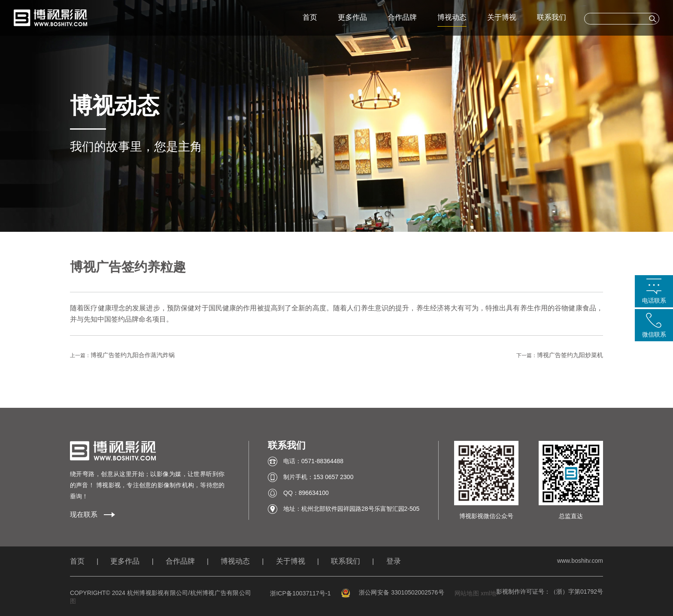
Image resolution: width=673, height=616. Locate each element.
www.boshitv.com (580, 561)
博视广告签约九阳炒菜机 (570, 355)
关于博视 (502, 17)
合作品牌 (402, 17)
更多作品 (352, 17)
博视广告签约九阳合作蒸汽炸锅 (133, 355)
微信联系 (654, 334)
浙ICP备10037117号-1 (300, 593)
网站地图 (467, 593)
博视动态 (452, 17)
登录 (394, 561)
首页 (310, 17)
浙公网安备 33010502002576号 (393, 592)
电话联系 (654, 300)
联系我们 (552, 17)
